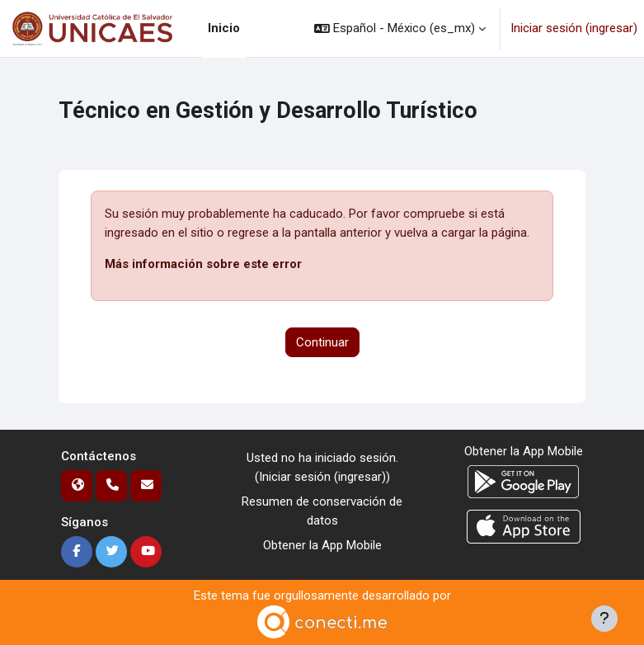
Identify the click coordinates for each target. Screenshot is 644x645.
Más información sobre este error (203, 264)
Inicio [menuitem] (224, 28)
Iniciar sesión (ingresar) (574, 28)
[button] (400, 28)
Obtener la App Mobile (322, 545)
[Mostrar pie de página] (604, 619)
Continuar (322, 342)
